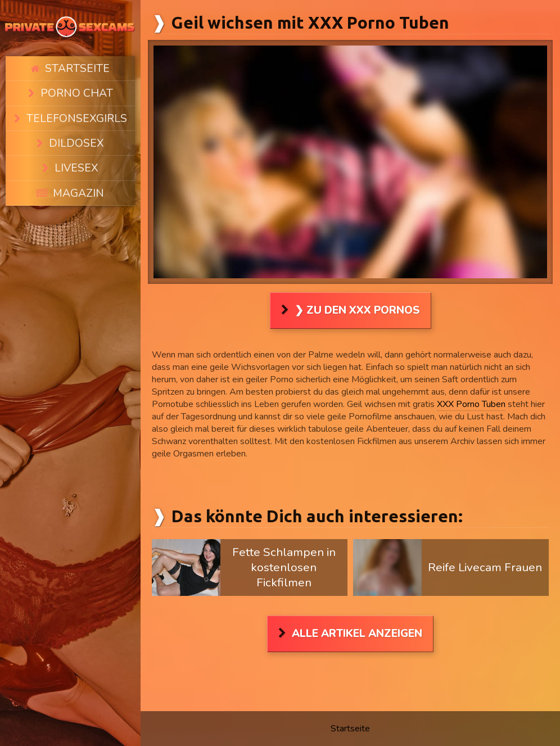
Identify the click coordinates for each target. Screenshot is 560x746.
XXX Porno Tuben (471, 404)
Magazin (77, 158)
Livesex (76, 139)
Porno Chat (76, 84)
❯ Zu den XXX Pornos (357, 310)
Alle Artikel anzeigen (357, 634)
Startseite (77, 65)
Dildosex (76, 121)
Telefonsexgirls (76, 102)
